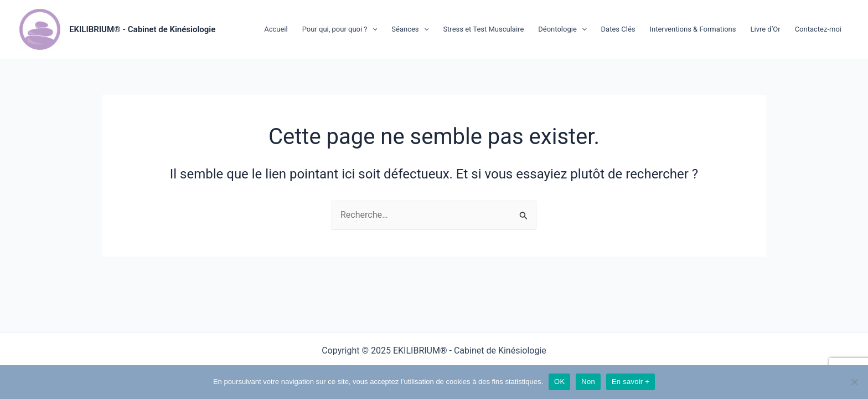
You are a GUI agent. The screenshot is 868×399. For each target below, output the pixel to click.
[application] (373, 29)
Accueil (276, 29)
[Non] (854, 382)
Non (588, 382)
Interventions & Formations (693, 29)
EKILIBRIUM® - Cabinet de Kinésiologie (142, 29)
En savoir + (631, 382)
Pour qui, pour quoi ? (340, 29)
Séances (410, 29)
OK (559, 382)
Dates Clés (618, 29)
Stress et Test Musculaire (483, 29)
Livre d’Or (765, 29)
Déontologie (562, 29)
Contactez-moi (818, 29)
